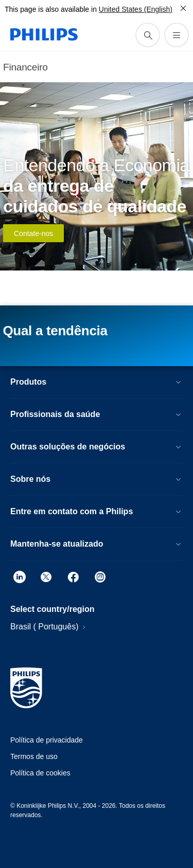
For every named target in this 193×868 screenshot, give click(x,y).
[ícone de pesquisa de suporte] (148, 35)
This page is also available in (51, 9)
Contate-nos (33, 233)
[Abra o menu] (177, 35)
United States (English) (136, 9)
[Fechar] (183, 8)
